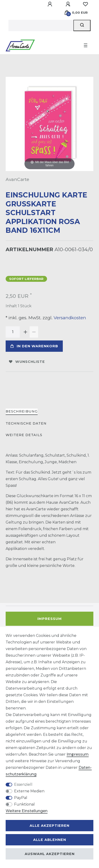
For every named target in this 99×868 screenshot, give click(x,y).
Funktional (24, 804)
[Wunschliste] (85, 4)
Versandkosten (69, 318)
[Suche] (82, 25)
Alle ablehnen (50, 840)
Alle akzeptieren (49, 826)
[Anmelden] (51, 4)
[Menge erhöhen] (25, 332)
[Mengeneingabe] (13, 332)
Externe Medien (29, 791)
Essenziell (23, 784)
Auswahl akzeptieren (50, 854)
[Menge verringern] (34, 332)
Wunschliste (27, 362)
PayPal (21, 798)
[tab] (22, 412)
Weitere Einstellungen (27, 811)
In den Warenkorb (34, 346)
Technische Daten (26, 423)
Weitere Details (24, 435)
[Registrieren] (69, 4)
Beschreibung (22, 411)
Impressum (50, 619)
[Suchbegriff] (41, 25)
